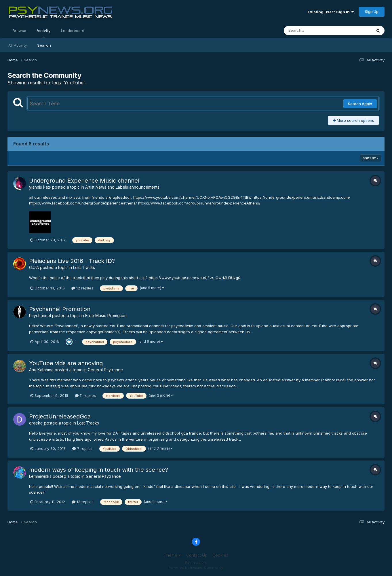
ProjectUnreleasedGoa (60, 416)
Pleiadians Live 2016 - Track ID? (72, 261)
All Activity (18, 45)
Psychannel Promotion (60, 309)
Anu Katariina (41, 370)
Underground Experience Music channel (84, 181)
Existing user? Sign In (331, 12)
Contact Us (197, 555)
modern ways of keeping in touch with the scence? (99, 470)
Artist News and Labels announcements (122, 187)
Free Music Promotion (106, 316)
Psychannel (40, 316)
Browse (19, 31)
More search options (353, 120)
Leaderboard (73, 31)
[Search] (312, 31)
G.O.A (34, 267)
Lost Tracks (84, 267)
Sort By (370, 158)
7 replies (82, 448)
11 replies (85, 395)
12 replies (82, 288)
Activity (44, 33)
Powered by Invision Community (196, 568)
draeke (36, 423)
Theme (172, 555)
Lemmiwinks (40, 476)
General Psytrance (105, 370)
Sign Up (372, 12)
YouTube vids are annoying (66, 363)
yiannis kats (40, 187)
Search (44, 45)
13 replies (83, 502)
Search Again (360, 104)
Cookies (220, 555)
